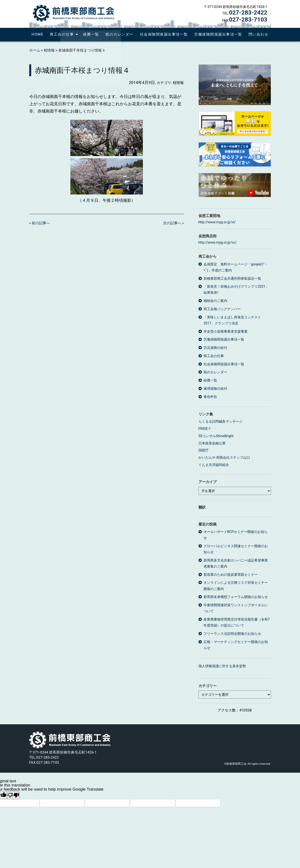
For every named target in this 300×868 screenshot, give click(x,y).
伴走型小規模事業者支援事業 (226, 331)
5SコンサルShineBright (216, 436)
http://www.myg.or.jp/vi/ (217, 222)
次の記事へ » (174, 223)
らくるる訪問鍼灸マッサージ (220, 421)
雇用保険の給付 (215, 389)
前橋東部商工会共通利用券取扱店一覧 (232, 278)
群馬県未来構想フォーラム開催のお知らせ (236, 597)
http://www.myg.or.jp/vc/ (218, 242)
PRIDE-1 (205, 429)
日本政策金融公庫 (212, 443)
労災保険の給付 (215, 348)
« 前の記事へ (40, 223)
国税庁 (204, 450)
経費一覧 (91, 34)
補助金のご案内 (215, 301)
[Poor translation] (13, 795)
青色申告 (210, 397)
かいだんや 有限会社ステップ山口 (224, 457)
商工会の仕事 (62, 34)
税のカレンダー (119, 34)
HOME (38, 34)
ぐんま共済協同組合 (214, 465)
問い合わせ (259, 34)
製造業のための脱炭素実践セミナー (231, 575)
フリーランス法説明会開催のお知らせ (232, 634)
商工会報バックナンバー (222, 309)
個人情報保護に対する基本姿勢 (222, 666)
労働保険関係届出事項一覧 (218, 34)
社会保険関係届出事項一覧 (164, 34)
